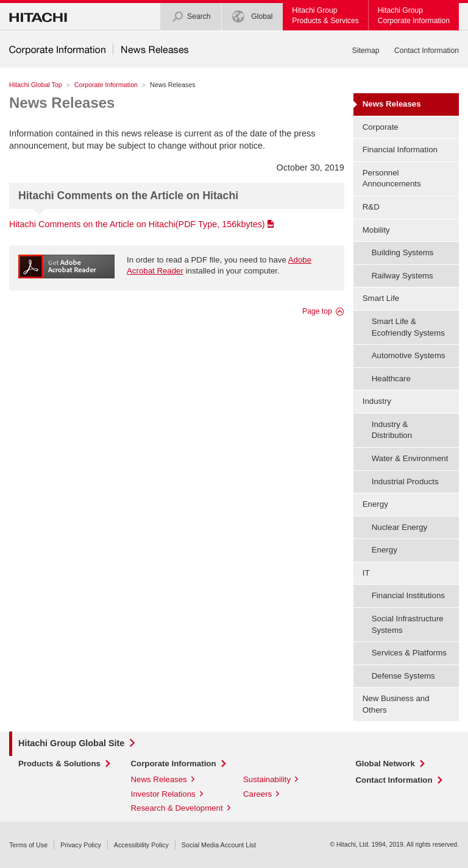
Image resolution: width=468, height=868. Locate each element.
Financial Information (400, 150)
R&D (371, 207)
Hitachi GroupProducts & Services (325, 16)
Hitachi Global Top (36, 85)
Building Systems (403, 252)
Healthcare (391, 379)
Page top (317, 311)
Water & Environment (410, 458)
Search (191, 17)
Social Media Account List (219, 845)
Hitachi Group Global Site (71, 743)
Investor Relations (163, 794)
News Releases (62, 103)
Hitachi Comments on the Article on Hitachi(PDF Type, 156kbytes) (137, 224)
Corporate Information (106, 85)
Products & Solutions (59, 764)
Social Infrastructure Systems (408, 624)
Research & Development (177, 808)
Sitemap (366, 51)
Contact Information (427, 51)
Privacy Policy (81, 845)
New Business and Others (396, 704)
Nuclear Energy (399, 527)
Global (252, 17)
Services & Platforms (409, 653)
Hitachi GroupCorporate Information (414, 16)
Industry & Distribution (392, 430)
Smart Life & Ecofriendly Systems (408, 327)
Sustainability (267, 779)
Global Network (385, 764)
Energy (385, 550)
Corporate (381, 127)
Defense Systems (403, 676)
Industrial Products (405, 482)
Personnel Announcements (392, 178)
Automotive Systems (409, 355)
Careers (257, 794)
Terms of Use (28, 845)
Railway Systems (402, 276)
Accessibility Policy (141, 845)
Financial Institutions (408, 595)
